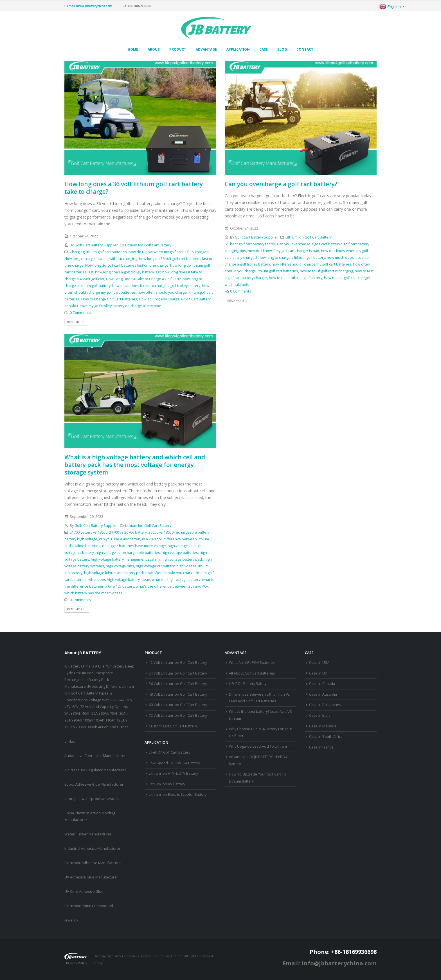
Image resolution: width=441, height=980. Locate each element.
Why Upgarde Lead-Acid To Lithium (258, 746)
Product (178, 49)
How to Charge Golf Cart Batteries (109, 299)
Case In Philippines (325, 705)
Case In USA (319, 663)
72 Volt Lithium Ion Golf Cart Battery (178, 715)
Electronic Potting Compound (89, 906)
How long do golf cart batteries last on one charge (127, 265)
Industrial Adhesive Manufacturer (92, 848)
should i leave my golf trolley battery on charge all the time (113, 306)
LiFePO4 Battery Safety (248, 684)
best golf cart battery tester (253, 244)
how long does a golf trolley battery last (128, 272)
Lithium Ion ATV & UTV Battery (173, 773)
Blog (282, 49)
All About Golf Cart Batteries (252, 673)
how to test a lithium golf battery (296, 278)
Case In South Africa (326, 737)
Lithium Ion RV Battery (167, 784)
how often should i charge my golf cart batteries (311, 264)
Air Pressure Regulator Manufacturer (95, 770)
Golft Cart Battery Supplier (96, 245)
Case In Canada (322, 684)
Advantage (206, 49)
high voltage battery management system (125, 559)
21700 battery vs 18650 (89, 532)
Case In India (320, 715)
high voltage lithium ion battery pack (114, 573)
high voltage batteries (180, 553)
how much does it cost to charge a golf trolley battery (156, 286)
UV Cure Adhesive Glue (84, 892)
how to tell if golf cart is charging (326, 271)
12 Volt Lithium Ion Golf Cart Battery (178, 663)
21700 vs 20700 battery (128, 532)
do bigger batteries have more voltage (134, 546)
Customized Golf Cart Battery (173, 726)
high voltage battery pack (182, 559)
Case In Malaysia (323, 726)
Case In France (321, 747)
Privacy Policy (77, 963)
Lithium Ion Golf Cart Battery (148, 245)
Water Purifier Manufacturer (88, 834)
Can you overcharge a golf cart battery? (281, 184)
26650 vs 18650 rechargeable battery (179, 532)
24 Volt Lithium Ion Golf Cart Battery (178, 673)
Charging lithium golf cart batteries (98, 252)
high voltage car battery (155, 566)
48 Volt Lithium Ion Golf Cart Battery (178, 694)
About (154, 49)
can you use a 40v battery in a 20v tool (130, 539)
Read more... (77, 322)
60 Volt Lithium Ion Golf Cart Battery (178, 705)
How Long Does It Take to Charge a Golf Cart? (143, 279)
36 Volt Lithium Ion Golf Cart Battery (178, 684)
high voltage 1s (180, 546)
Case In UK (318, 673)
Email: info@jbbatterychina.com (88, 6)
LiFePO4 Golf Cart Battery (169, 752)
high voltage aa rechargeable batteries (128, 553)
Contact (305, 49)
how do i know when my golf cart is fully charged (169, 252)
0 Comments (80, 313)
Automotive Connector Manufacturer (95, 756)
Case (264, 49)
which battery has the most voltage (94, 593)
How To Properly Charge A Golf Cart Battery (175, 299)
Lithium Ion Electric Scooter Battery (178, 794)
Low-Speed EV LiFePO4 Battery (174, 763)
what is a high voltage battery (176, 580)
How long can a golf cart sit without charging (101, 259)
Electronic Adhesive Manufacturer (93, 863)
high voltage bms (120, 566)
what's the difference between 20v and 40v (172, 586)
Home (133, 49)
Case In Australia (323, 694)
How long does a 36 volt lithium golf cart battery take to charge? (134, 188)
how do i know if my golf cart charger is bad (283, 251)
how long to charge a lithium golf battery (292, 258)
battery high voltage (81, 539)
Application (238, 49)
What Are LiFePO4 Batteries (252, 663)
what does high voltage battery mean (119, 580)
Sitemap (97, 963)
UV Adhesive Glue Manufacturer (91, 877)
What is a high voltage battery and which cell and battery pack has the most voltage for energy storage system (135, 465)
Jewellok (71, 920)
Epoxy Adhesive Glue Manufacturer (94, 784)
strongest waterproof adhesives (92, 799)
